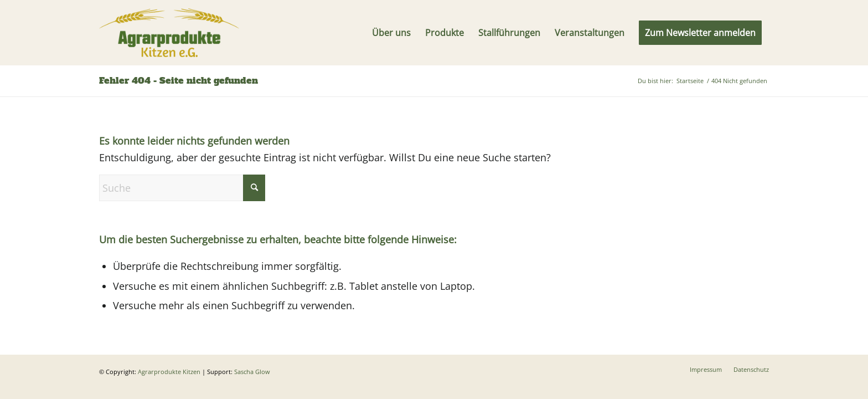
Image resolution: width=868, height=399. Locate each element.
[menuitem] (391, 33)
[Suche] (182, 188)
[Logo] (169, 33)
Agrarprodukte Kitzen (169, 372)
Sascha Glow (252, 372)
